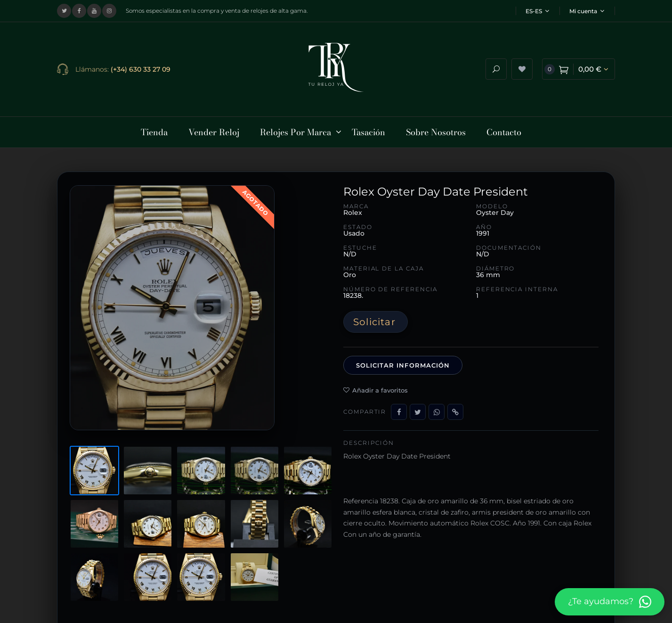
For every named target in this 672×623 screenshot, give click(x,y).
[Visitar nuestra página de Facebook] (79, 11)
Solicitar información (403, 361)
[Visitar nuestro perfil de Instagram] (109, 11)
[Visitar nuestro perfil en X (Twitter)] (64, 11)
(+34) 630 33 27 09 (141, 67)
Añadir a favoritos (376, 386)
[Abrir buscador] (496, 68)
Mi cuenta (587, 11)
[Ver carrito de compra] (579, 68)
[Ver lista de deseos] (522, 68)
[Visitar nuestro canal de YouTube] (94, 11)
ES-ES (537, 11)
